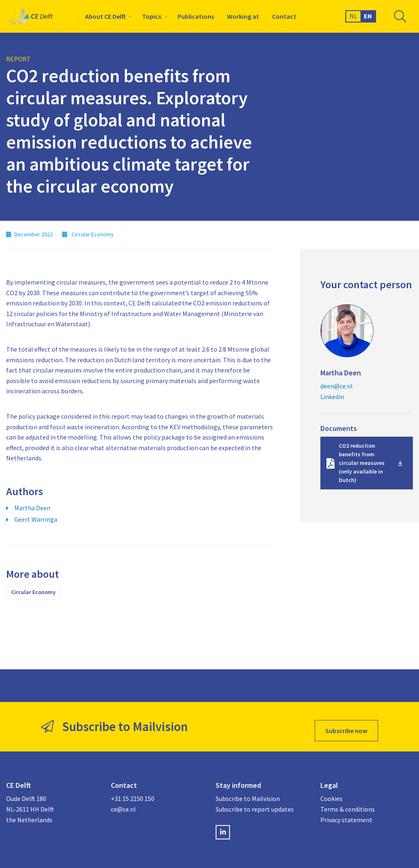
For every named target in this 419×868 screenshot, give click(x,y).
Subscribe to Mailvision (248, 791)
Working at (243, 16)
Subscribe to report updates (255, 801)
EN (368, 16)
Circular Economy (33, 592)
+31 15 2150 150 (133, 791)
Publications (196, 16)
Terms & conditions (348, 801)
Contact (284, 16)
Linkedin (332, 397)
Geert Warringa (36, 519)
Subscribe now (346, 723)
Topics (152, 16)
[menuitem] (107, 16)
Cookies (331, 791)
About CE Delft (105, 16)
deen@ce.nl (337, 386)
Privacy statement (346, 812)
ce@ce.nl (123, 801)
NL (353, 16)
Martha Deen (32, 508)
